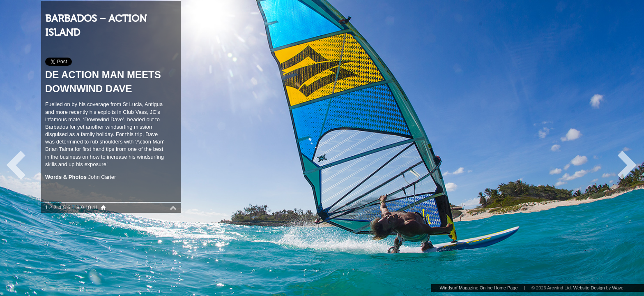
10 (88, 208)
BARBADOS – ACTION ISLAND (96, 26)
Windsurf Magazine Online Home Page (478, 288)
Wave (618, 288)
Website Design (589, 288)
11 (95, 208)
